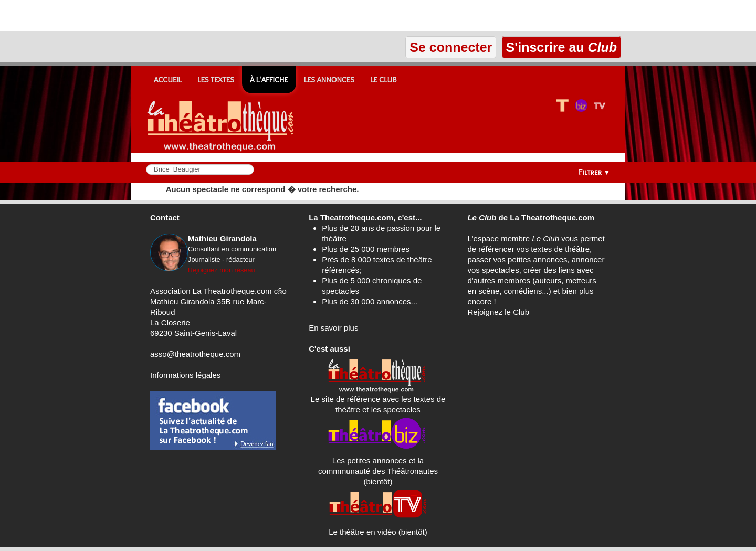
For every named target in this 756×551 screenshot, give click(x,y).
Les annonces (329, 80)
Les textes (216, 80)
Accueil (168, 80)
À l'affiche (269, 80)
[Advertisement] (123, 16)
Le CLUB (384, 80)
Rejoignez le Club (498, 312)
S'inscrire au (561, 47)
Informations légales (185, 375)
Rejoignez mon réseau (222, 270)
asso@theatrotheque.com (195, 354)
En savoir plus (333, 328)
